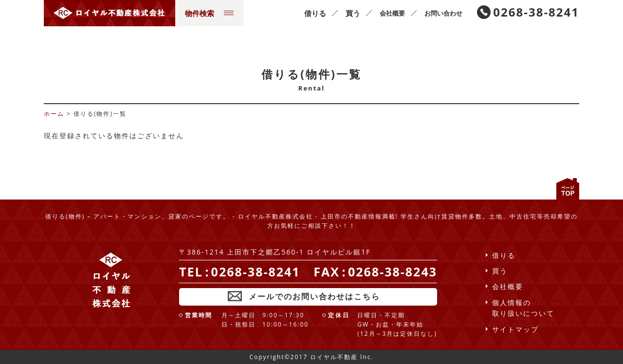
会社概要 (392, 13)
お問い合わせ (443, 13)
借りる (315, 13)
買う (353, 13)
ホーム (54, 114)
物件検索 (209, 13)
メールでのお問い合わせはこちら (314, 296)
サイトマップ (515, 329)
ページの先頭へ (568, 189)
